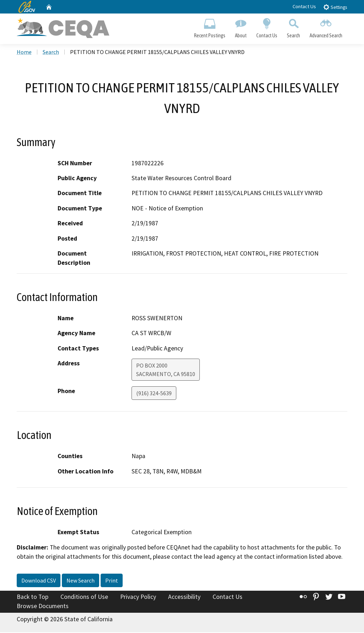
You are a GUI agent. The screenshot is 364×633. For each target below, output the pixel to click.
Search (294, 27)
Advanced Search (326, 27)
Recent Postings (210, 27)
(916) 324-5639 (154, 394)
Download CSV (39, 581)
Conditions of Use (84, 598)
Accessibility (184, 598)
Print (112, 581)
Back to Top (33, 598)
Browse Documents (43, 607)
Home (24, 53)
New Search (81, 581)
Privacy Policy (138, 598)
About (241, 27)
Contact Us (304, 6)
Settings (335, 7)
